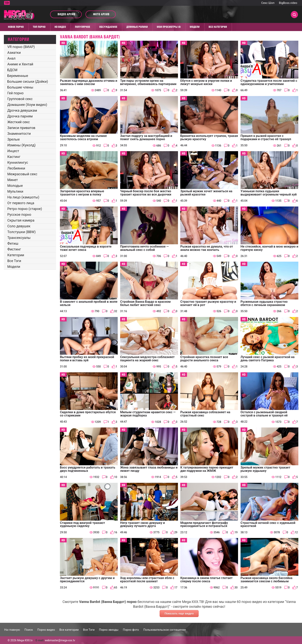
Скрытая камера (21, 220)
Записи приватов (21, 128)
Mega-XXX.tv (25, 640)
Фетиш (13, 243)
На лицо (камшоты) (23, 197)
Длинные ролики (137, 27)
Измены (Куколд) (21, 145)
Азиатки (14, 53)
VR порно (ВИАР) (21, 47)
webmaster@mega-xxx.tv (60, 640)
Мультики (15, 191)
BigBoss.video (288, 3)
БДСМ (12, 70)
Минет (13, 180)
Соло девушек (19, 226)
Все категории (218, 27)
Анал (11, 58)
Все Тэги (14, 261)
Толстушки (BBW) (21, 232)
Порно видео (46, 630)
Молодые (15, 186)
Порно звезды (109, 630)
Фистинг (14, 249)
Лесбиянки (16, 168)
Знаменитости (19, 134)
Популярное (83, 27)
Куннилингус (18, 162)
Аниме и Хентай (20, 64)
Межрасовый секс (22, 174)
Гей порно (15, 93)
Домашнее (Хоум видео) (27, 105)
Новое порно (16, 27)
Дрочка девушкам (22, 110)
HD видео (60, 27)
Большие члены (20, 87)
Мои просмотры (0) (169, 27)
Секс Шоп (268, 3)
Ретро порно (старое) (25, 209)
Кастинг (14, 157)
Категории (16, 255)
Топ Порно (39, 27)
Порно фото (131, 630)
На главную (12, 630)
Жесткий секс (19, 122)
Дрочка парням (20, 116)
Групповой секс (20, 99)
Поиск (29, 630)
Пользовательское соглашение (165, 630)
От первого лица (21, 203)
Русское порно (19, 215)
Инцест (13, 151)
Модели (195, 27)
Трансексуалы (19, 238)
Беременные (18, 76)
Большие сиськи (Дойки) (28, 81)
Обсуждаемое (108, 27)
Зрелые (13, 139)
